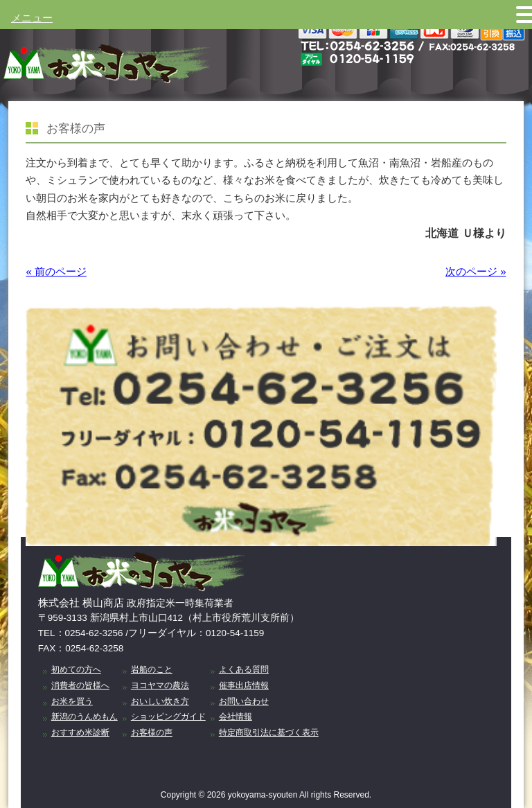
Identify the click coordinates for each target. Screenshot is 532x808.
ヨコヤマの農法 (160, 685)
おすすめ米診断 (80, 732)
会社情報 (236, 717)
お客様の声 (152, 732)
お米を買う (72, 701)
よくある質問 (244, 669)
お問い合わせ (244, 701)
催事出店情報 (244, 685)
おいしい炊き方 (160, 701)
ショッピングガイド (168, 717)
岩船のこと (152, 669)
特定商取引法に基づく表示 (269, 732)
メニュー (32, 18)
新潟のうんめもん (85, 717)
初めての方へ (76, 669)
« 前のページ (56, 271)
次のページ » (476, 271)
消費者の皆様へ (80, 685)
